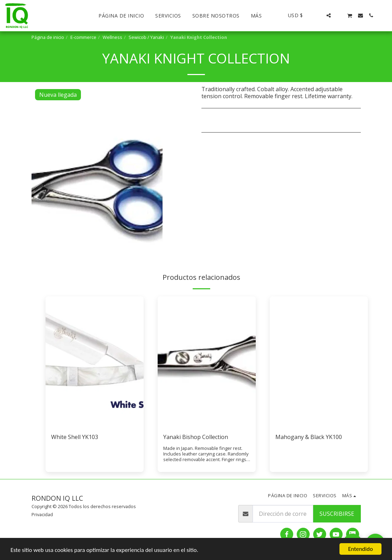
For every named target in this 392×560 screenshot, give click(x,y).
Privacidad (42, 514)
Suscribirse (337, 514)
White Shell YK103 (75, 437)
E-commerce (83, 37)
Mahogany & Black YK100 (309, 437)
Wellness (112, 37)
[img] (95, 362)
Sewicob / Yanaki (146, 37)
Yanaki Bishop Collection (196, 437)
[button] (318, 15)
